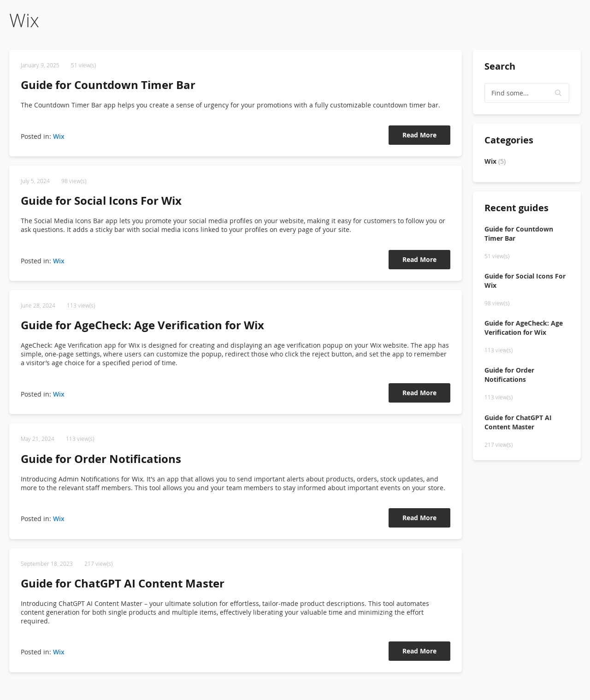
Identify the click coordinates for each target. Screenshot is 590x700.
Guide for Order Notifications (101, 459)
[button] (559, 93)
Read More (419, 135)
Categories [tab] (509, 140)
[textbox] (527, 93)
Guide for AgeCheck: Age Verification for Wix (142, 325)
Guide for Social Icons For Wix (101, 201)
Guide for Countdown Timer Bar (108, 85)
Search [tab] (500, 66)
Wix (59, 136)
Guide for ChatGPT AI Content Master (123, 583)
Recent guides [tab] (516, 208)
